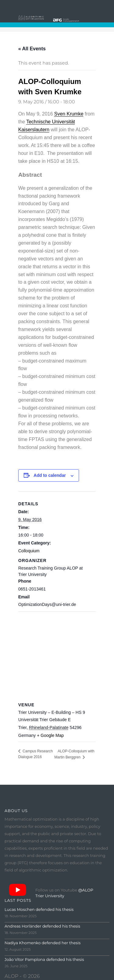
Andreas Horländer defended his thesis (42, 926)
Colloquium (29, 551)
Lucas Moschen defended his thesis (39, 910)
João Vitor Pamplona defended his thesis (44, 960)
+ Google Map (50, 735)
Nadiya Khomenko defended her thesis (43, 943)
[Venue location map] (57, 655)
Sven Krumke (69, 114)
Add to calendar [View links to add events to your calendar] (50, 475)
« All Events (32, 49)
